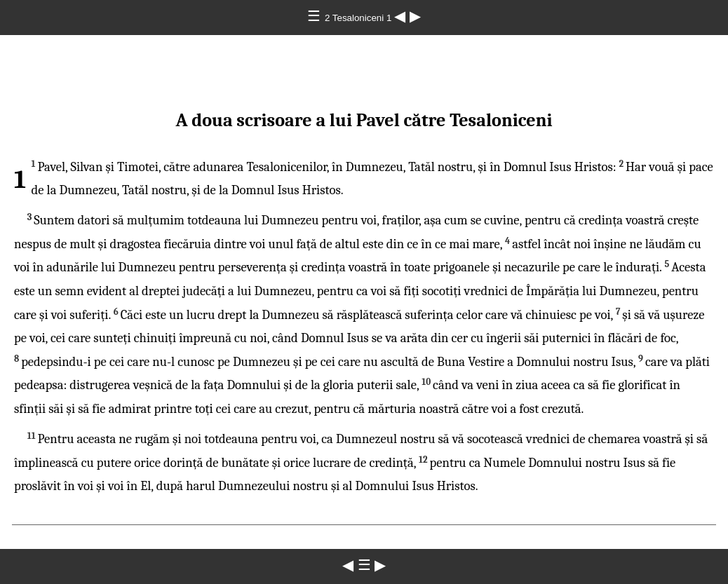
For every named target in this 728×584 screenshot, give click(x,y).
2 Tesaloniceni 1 (359, 18)
